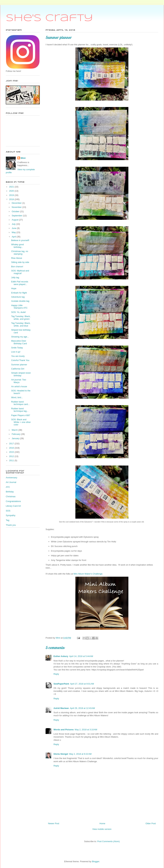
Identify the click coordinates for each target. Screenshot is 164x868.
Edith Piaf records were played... (20, 283)
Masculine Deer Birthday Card (19, 342)
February (16, 434)
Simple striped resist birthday (21, 374)
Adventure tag (18, 297)
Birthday (10, 492)
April (14, 237)
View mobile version (102, 829)
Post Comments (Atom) (108, 841)
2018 (12, 199)
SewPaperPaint (61, 684)
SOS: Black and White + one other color (21, 422)
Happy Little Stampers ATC (19, 307)
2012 (12, 456)
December (17, 203)
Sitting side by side (20, 262)
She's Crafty (49, 18)
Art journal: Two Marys (19, 381)
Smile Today (17, 348)
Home (102, 823)
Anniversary (12, 478)
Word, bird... (17, 397)
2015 (12, 452)
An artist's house (19, 386)
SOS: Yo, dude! (18, 312)
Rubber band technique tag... (20, 410)
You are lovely (18, 356)
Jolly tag (15, 277)
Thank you (11, 525)
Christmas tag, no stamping (20, 253)
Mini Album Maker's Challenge (88, 574)
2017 (12, 444)
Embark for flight (19, 293)
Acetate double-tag (20, 301)
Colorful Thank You (20, 360)
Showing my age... (20, 337)
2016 (12, 448)
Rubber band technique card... (20, 403)
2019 (12, 195)
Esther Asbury (61, 656)
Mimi (23, 158)
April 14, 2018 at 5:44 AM (81, 656)
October (16, 211)
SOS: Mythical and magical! (20, 272)
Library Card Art (13, 506)
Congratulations (13, 501)
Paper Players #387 (21, 415)
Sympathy (11, 515)
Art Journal (11, 482)
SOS (8, 511)
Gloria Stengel (61, 754)
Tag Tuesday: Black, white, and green (21, 318)
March (15, 430)
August (15, 220)
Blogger (96, 861)
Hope (14, 288)
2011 (12, 460)
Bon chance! (17, 267)
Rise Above (17, 258)
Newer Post (54, 823)
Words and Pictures (64, 730)
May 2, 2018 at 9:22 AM (80, 754)
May (14, 232)
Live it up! (16, 352)
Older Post (151, 823)
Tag (8, 520)
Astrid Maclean (61, 708)
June (14, 228)
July (14, 224)
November (17, 207)
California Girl (18, 369)
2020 (12, 191)
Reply (56, 674)
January (16, 438)
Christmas (11, 496)
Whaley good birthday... (17, 246)
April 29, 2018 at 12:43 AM (82, 708)
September (17, 216)
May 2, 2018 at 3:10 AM (86, 730)
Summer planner (19, 365)
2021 (12, 187)
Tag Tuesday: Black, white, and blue (21, 324)
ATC (8, 487)
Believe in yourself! (20, 240)
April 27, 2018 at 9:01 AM (82, 684)
